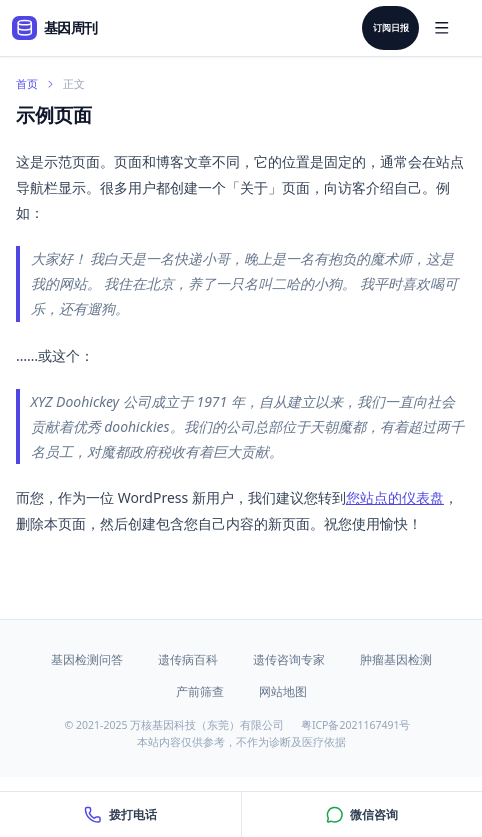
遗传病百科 (188, 659)
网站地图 (283, 691)
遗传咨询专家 (289, 659)
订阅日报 (391, 28)
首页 (27, 84)
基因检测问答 (87, 659)
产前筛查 (200, 691)
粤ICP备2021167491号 (356, 725)
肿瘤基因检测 (396, 659)
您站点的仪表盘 (395, 497)
